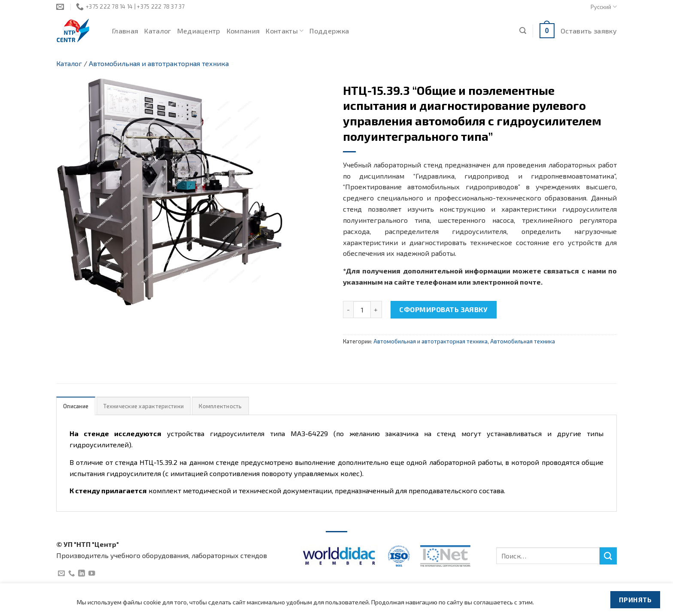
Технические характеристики (144, 406)
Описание (76, 406)
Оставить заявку (589, 31)
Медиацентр (199, 31)
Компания (243, 31)
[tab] (76, 406)
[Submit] (608, 556)
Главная (125, 31)
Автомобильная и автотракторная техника (159, 63)
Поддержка (329, 31)
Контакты (285, 31)
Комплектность (220, 406)
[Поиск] (523, 31)
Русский (604, 7)
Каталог (158, 31)
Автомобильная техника (523, 341)
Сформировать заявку (443, 309)
